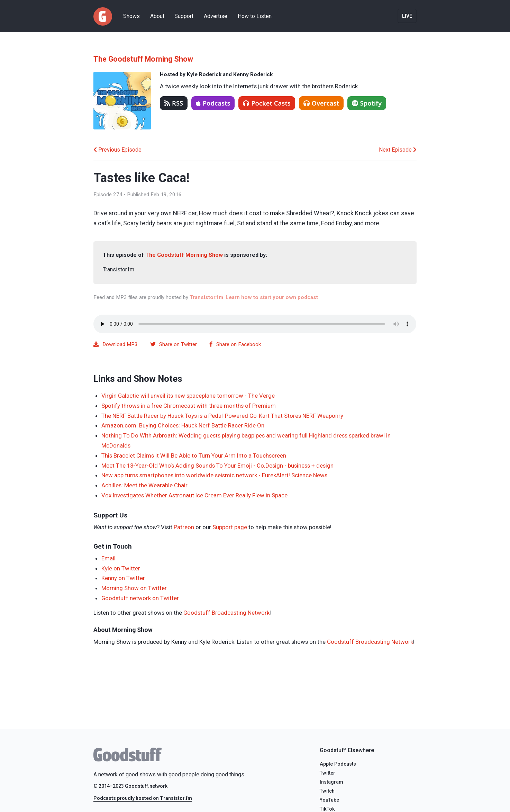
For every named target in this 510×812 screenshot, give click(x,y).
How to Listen (255, 16)
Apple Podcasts (338, 764)
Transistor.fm (206, 297)
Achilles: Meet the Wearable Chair (144, 485)
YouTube (329, 800)
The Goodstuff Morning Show (143, 59)
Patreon (184, 527)
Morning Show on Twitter (134, 588)
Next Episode (398, 150)
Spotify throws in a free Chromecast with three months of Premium (189, 406)
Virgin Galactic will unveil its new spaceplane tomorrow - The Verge (188, 396)
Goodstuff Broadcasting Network (226, 613)
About (157, 16)
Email (108, 558)
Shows (131, 16)
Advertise (216, 16)
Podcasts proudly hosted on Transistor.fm (143, 798)
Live (407, 16)
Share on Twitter (174, 344)
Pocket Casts (267, 103)
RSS (174, 103)
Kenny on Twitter (123, 578)
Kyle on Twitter (121, 568)
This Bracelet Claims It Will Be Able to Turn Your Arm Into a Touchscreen (194, 455)
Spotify (367, 103)
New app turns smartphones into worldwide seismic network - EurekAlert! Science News (214, 475)
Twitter (327, 773)
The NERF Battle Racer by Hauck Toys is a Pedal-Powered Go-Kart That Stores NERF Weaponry (222, 416)
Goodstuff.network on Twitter (140, 598)
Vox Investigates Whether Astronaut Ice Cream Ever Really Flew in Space (194, 495)
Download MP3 (116, 344)
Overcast (321, 103)
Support (184, 16)
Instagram (331, 782)
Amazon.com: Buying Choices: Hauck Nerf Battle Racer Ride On (183, 425)
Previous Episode (117, 150)
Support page (230, 527)
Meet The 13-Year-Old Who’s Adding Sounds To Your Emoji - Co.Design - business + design (217, 466)
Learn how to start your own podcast (272, 297)
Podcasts (213, 103)
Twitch (327, 791)
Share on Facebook (235, 344)
